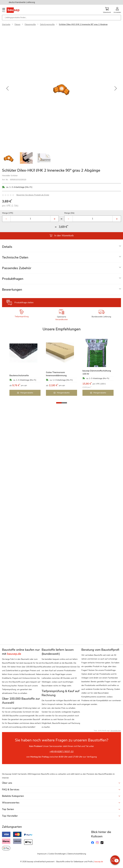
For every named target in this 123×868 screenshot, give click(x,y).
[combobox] (61, 18)
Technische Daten (15, 257)
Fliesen (17, 24)
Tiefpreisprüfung (22, 317)
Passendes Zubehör (17, 268)
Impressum (42, 854)
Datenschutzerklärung (77, 854)
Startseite (6, 24)
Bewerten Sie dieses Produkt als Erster (33, 195)
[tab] (61, 247)
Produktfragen (13, 279)
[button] (7, 89)
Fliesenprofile (30, 24)
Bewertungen (12, 290)
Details (7, 247)
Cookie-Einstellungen (57, 854)
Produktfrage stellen (24, 303)
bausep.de (99, 862)
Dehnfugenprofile (47, 24)
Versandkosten (61, 319)
